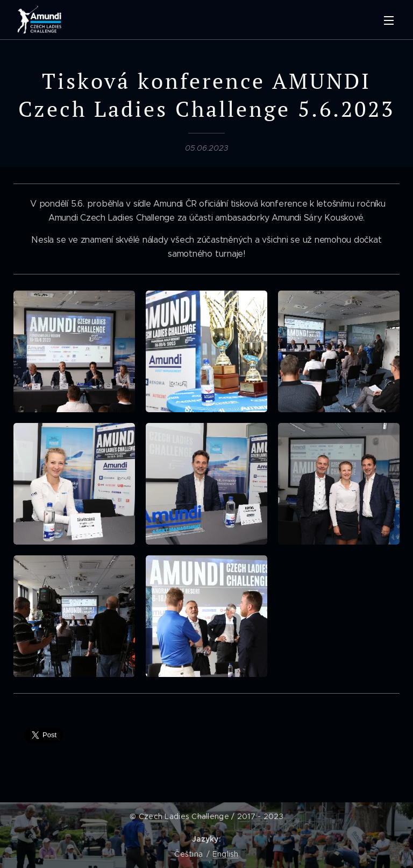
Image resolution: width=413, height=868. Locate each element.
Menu (389, 20)
